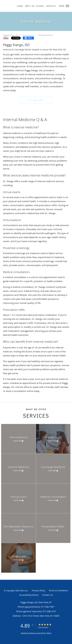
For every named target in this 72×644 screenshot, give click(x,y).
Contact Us (47, 595)
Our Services (28, 35)
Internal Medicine (45, 35)
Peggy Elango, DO (11, 35)
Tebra (49, 633)
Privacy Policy (38, 590)
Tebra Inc (24, 591)
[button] (67, 6)
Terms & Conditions (58, 590)
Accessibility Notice (29, 595)
